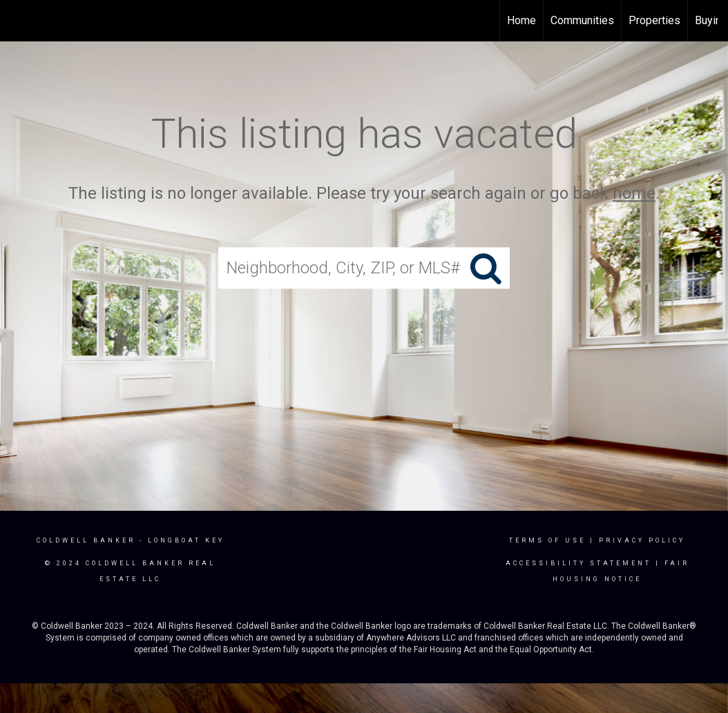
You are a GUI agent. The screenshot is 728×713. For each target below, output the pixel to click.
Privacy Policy (642, 540)
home (634, 193)
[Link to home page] (18, 21)
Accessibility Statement (578, 563)
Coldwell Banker (86, 540)
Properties (654, 20)
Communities (582, 20)
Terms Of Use (547, 540)
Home (521, 20)
